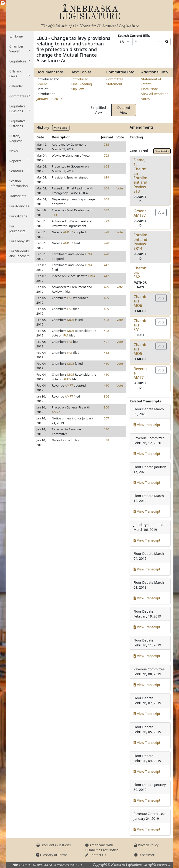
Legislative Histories (17, 124)
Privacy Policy (146, 845)
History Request (16, 138)
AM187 (68, 232)
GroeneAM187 (140, 213)
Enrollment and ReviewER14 (140, 242)
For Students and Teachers (19, 254)
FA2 (70, 298)
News (14, 151)
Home (18, 36)
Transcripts (18, 196)
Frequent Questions (54, 845)
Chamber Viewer (20, 49)
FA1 (66, 335)
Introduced (80, 79)
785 (107, 144)
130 (107, 429)
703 (107, 155)
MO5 (71, 364)
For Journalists (17, 229)
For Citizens (18, 216)
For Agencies (19, 206)
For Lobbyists (19, 241)
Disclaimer (144, 855)
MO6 (71, 320)
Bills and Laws (20, 74)
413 (107, 353)
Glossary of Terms (52, 855)
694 (107, 166)
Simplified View (98, 110)
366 (107, 396)
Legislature (20, 61)
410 (107, 364)
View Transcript (147, 425)
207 (107, 418)
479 (107, 221)
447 (107, 265)
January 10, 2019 (49, 99)
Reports (20, 161)
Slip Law (77, 89)
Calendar (16, 86)
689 (107, 177)
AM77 (67, 379)
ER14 (89, 254)
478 (107, 232)
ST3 (54, 215)
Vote (120, 188)
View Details (61, 128)
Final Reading (82, 84)
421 (107, 342)
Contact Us (96, 855)
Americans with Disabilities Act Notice (102, 847)
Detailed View (124, 110)
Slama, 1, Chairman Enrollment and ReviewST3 (140, 175)
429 (107, 287)
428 (107, 320)
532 (107, 210)
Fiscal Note (150, 89)
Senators (20, 171)
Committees (20, 96)
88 (107, 440)
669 (107, 188)
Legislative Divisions (20, 109)
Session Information (19, 183)
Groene (42, 84)
